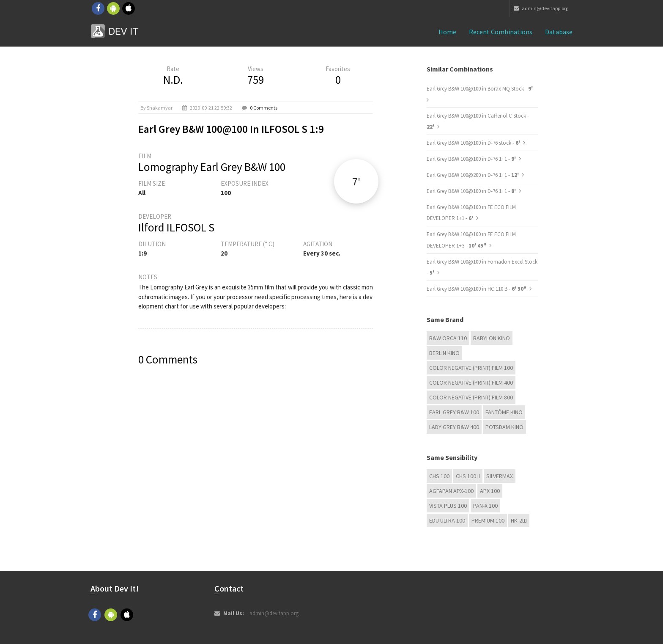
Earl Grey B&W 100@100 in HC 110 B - (477, 289)
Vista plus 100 (448, 506)
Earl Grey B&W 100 (454, 412)
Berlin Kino (444, 353)
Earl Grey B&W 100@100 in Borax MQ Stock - (480, 89)
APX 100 (490, 491)
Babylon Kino (492, 338)
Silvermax (500, 476)
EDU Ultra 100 (447, 520)
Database (559, 32)
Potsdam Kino (504, 427)
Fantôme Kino (504, 412)
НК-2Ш (519, 520)
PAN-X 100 (485, 506)
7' (356, 181)
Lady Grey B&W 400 (454, 427)
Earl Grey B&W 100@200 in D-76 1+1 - (473, 175)
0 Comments (264, 108)
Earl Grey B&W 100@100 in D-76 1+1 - (472, 159)
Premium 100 (488, 520)
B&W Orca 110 (448, 338)
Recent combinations (501, 32)
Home (447, 32)
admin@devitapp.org (541, 8)
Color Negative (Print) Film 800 (471, 397)
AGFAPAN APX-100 (451, 491)
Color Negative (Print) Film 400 (471, 383)
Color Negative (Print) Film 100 (471, 368)
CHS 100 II (468, 476)
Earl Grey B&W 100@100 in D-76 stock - (474, 143)
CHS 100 (439, 476)
